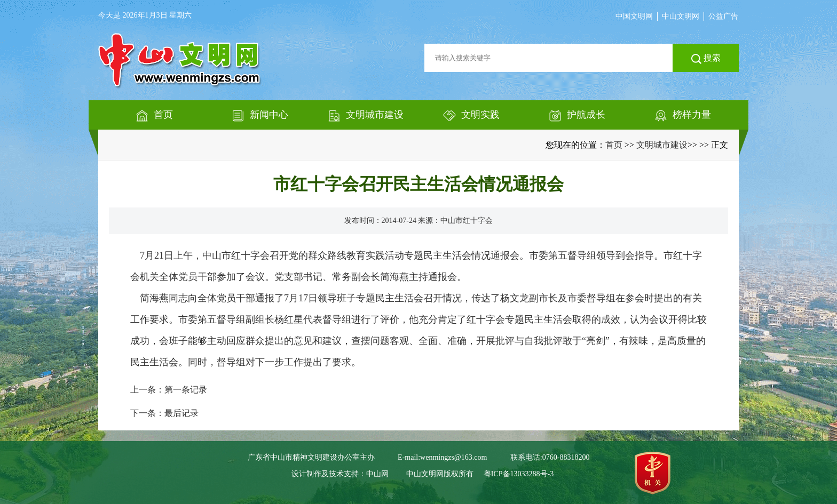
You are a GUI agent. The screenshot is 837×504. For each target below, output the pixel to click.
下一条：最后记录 (164, 413)
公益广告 (723, 16)
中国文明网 (634, 16)
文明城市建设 (662, 145)
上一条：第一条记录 (169, 390)
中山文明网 (681, 16)
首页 (614, 145)
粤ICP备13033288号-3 (519, 474)
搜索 (706, 59)
